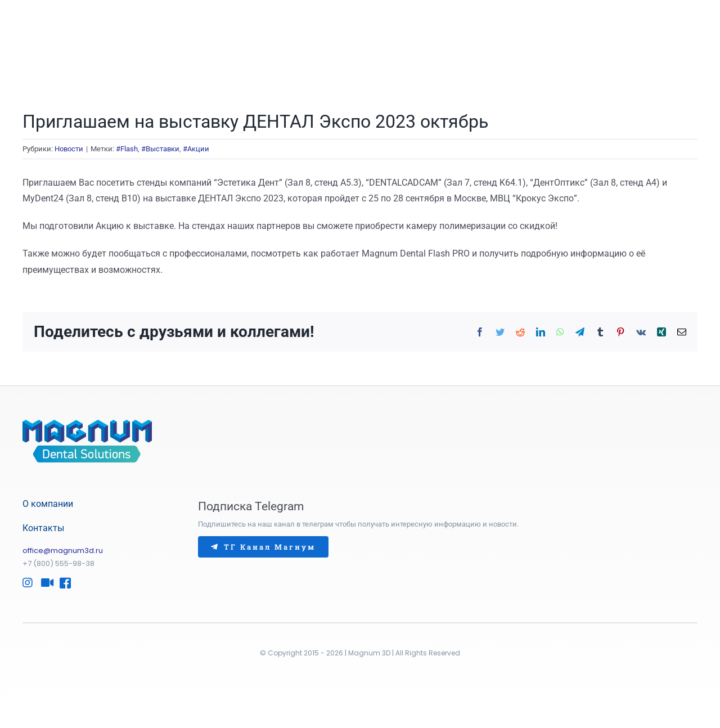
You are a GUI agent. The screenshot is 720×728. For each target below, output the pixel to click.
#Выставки (160, 149)
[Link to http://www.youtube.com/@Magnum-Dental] (44, 583)
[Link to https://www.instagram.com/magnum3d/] (26, 583)
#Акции (196, 149)
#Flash (127, 149)
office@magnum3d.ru (63, 551)
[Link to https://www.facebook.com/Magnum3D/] (63, 583)
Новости (69, 149)
